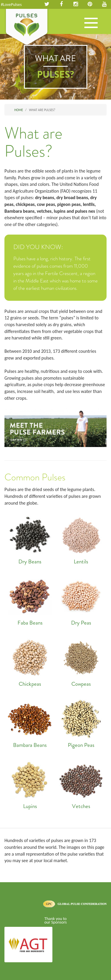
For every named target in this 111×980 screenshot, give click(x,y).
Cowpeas (81, 662)
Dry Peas (81, 600)
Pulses (27, 27)
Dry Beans (30, 539)
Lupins (30, 784)
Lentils (81, 539)
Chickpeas (30, 662)
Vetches (81, 784)
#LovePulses (11, 4)
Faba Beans (30, 600)
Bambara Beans (30, 723)
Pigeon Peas (81, 723)
